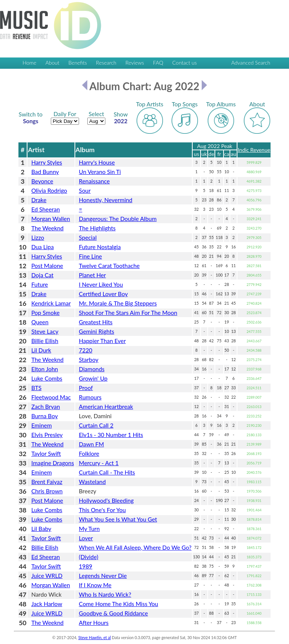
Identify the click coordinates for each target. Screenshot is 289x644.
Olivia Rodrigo (49, 190)
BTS (36, 388)
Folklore (89, 454)
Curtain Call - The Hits (107, 472)
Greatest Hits (96, 322)
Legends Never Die (103, 576)
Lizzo (38, 237)
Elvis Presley (47, 435)
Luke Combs (47, 378)
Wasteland (92, 482)
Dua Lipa (43, 247)
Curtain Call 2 (96, 425)
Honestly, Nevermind (106, 200)
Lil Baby (41, 529)
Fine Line (91, 256)
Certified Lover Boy (103, 294)
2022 (121, 118)
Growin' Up (93, 378)
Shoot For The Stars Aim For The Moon (128, 313)
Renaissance (94, 181)
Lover (86, 538)
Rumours (90, 397)
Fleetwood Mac (51, 397)
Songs (31, 118)
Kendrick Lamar (51, 303)
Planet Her (93, 275)
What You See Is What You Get (118, 519)
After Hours (94, 623)
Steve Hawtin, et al (94, 638)
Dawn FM (92, 444)
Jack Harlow (47, 604)
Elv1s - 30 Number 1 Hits (111, 435)
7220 (86, 350)
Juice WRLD (47, 576)
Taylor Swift (46, 454)
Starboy (89, 360)
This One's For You (103, 510)
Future (40, 284)
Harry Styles (47, 162)
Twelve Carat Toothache (110, 266)
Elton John (45, 369)
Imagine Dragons (52, 463)
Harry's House (97, 162)
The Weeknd (47, 228)
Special (88, 237)
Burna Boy (44, 416)
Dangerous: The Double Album (118, 219)
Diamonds (92, 369)
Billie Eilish (45, 341)
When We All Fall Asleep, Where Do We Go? (135, 547)
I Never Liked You (101, 284)
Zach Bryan (46, 407)
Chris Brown (47, 491)
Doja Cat (42, 275)
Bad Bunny (45, 172)
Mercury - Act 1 (99, 463)
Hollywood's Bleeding (106, 500)
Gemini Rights (97, 331)
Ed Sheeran (46, 209)
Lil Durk (41, 350)
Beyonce (42, 181)
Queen (40, 322)
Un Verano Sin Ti (100, 172)
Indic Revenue (254, 150)
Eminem (41, 425)
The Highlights (97, 228)
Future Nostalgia (100, 247)
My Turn (89, 529)
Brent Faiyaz (47, 482)
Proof (86, 388)
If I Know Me (95, 585)
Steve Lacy (45, 331)
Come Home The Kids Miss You (119, 604)
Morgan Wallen (51, 219)
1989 (86, 566)
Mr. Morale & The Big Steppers (118, 303)
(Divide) (89, 557)
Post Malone (47, 266)
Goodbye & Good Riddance (114, 613)
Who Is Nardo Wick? (105, 594)
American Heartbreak (106, 407)
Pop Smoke (45, 313)
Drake (39, 200)
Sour (85, 190)
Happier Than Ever (103, 341)
